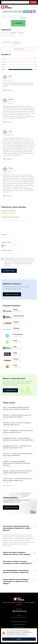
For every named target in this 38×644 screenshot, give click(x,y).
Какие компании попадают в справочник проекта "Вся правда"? (19, 553)
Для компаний (19, 627)
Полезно (7, 90)
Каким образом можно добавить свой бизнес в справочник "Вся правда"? (19, 581)
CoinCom (16, 322)
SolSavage (16, 328)
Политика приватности (19, 622)
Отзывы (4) (16, 42)
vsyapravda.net (7, 546)
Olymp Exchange (18, 316)
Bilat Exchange (18, 334)
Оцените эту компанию (8, 211)
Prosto (15, 340)
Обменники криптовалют (8, 36)
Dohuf (15, 365)
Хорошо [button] (19, 639)
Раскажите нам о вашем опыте (10, 217)
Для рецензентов (19, 624)
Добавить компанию (12, 294)
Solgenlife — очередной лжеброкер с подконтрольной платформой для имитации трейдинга (16, 463)
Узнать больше (10, 390)
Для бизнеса (33, 2)
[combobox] (4, 246)
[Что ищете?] (15, 2)
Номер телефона (6, 242)
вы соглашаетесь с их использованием (18, 635)
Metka (15, 353)
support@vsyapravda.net (19, 617)
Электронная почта (7, 250)
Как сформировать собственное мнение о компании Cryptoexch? (19, 571)
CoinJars (16, 359)
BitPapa (16, 310)
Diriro (15, 347)
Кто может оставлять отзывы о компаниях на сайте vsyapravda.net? (19, 562)
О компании (6, 42)
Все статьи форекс (9, 485)
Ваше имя (4, 234)
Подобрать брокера (11, 507)
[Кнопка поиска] (3, 2)
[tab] (6, 42)
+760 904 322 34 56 (19, 611)
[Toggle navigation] (35, 7)
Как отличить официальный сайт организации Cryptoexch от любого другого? (19, 528)
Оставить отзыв (19, 49)
